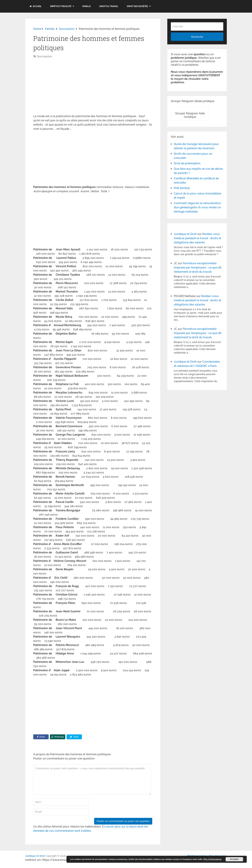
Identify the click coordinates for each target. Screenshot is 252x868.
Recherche (197, 37)
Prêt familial (182, 188)
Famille (86, 6)
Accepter (234, 859)
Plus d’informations (213, 859)
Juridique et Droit (185, 234)
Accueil (36, 6)
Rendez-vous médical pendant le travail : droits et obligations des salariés (197, 238)
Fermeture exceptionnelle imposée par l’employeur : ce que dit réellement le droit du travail (198, 268)
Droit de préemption (187, 163)
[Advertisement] (63, 87)
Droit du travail (109, 6)
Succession (44, 56)
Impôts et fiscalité (61, 6)
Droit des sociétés (137, 6)
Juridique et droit (35, 856)
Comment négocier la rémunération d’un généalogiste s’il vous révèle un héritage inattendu (197, 207)
